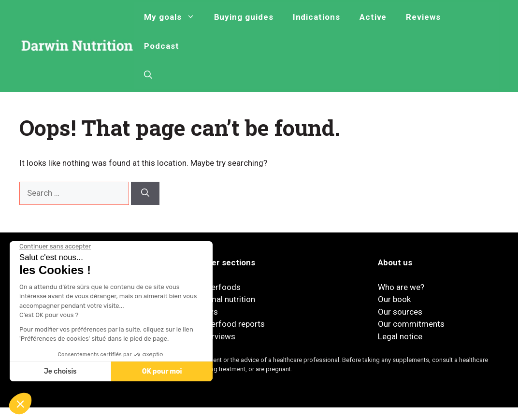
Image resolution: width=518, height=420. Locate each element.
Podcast (162, 46)
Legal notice (400, 336)
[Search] (145, 193)
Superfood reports (231, 324)
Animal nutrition (226, 299)
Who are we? (401, 287)
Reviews (423, 17)
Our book (394, 299)
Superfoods (219, 287)
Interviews (216, 336)
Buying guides (244, 17)
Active (373, 17)
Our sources (400, 312)
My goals (174, 17)
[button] (148, 75)
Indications (317, 17)
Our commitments (411, 324)
